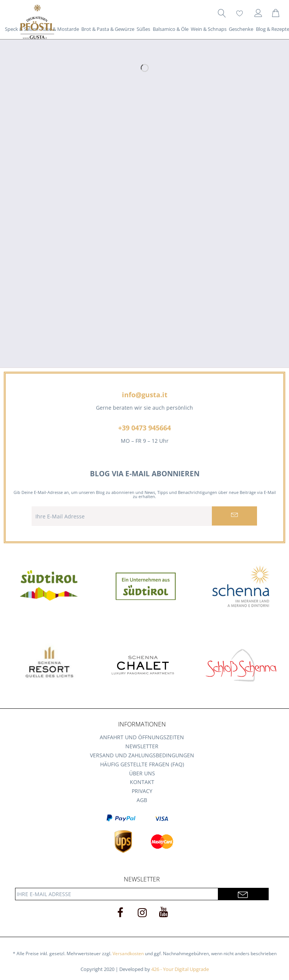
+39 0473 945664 (144, 428)
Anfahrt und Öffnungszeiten (142, 737)
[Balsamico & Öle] (171, 29)
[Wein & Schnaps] (209, 29)
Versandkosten (128, 953)
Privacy (142, 791)
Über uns (142, 773)
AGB (142, 800)
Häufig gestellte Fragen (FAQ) (142, 764)
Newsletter (142, 746)
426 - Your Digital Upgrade (180, 969)
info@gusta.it (145, 395)
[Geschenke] (241, 29)
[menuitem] (222, 13)
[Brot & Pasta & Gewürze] (108, 29)
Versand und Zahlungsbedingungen (142, 755)
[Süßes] (143, 29)
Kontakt (142, 782)
